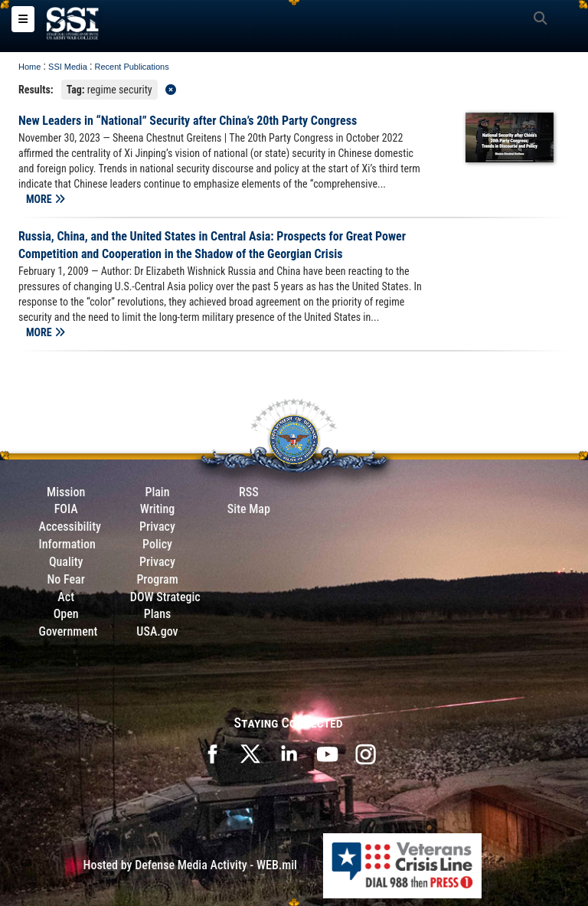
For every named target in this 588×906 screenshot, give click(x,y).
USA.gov (157, 631)
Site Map (249, 509)
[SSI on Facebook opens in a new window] (212, 752)
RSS (249, 492)
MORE (46, 199)
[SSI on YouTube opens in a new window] (327, 752)
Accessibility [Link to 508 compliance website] (70, 527)
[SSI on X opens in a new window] (250, 752)
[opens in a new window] (365, 752)
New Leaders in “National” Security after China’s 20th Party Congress (188, 121)
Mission (66, 492)
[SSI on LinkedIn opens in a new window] (289, 752)
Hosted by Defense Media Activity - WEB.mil (190, 865)
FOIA (66, 509)
